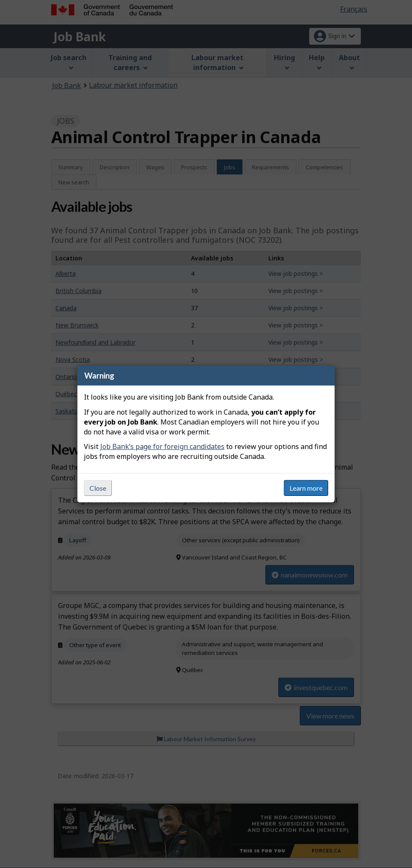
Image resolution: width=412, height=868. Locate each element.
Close (98, 488)
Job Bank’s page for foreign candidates (162, 446)
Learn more (306, 488)
